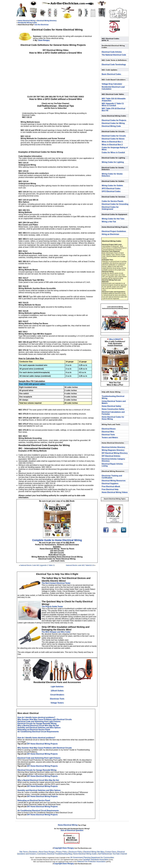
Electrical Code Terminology (114, 65)
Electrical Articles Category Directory (113, 460)
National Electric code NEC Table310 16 (80, 565)
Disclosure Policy (75, 852)
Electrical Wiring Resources (114, 481)
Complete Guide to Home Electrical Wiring (57, 540)
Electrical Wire (108, 432)
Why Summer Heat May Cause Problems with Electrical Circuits (45, 719)
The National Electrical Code (114, 55)
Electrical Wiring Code (111, 126)
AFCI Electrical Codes (111, 188)
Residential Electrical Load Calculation (113, 88)
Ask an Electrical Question (72, 830)
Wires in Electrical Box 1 (112, 142)
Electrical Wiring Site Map (94, 852)
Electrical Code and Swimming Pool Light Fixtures (39, 721)
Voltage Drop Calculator (112, 84)
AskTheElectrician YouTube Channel (112, 854)
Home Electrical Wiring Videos (115, 492)
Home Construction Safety (113, 409)
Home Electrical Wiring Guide (85, 854)
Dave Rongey (44, 40)
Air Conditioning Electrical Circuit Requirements (38, 732)
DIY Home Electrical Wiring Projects (42, 744)
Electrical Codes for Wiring (113, 123)
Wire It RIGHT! (115, 339)
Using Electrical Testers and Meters (114, 402)
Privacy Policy (62, 852)
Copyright (58, 848)
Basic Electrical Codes (111, 74)
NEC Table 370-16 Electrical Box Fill (113, 110)
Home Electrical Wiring (27, 21)
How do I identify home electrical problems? (36, 717)
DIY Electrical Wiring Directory (115, 453)
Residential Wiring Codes (28, 23)
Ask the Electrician (42, 25)
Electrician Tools (57, 699)
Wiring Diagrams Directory (113, 450)
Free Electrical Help (110, 489)
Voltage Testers (57, 703)
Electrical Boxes (109, 429)
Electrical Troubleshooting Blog (60, 854)
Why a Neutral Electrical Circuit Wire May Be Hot (38, 726)
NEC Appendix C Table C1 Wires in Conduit (113, 105)
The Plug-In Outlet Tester (52, 607)
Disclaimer (33, 852)
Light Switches (57, 687)
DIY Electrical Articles (111, 456)
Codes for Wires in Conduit (113, 152)
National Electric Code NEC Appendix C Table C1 (38, 565)
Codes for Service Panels (112, 201)
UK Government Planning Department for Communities (92, 857)
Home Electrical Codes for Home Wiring (113, 418)
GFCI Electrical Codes (111, 191)
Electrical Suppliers (110, 484)
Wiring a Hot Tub (109, 222)
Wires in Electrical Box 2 (112, 145)
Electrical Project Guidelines (114, 231)
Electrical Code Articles (112, 52)
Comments (42, 854)
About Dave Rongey (47, 852)
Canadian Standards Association (96, 860)
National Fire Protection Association (91, 862)
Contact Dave (111, 852)
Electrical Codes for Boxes (113, 139)
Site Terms (24, 852)
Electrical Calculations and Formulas (113, 413)
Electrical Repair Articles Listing (112, 465)
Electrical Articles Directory (113, 447)
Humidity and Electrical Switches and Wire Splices (39, 728)
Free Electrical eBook (111, 486)
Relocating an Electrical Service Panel (34, 730)
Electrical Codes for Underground (110, 208)
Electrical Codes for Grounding (115, 204)
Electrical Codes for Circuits (114, 136)
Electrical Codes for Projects (114, 120)
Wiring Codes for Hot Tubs (113, 219)
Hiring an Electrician (110, 234)
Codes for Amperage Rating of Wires (115, 149)
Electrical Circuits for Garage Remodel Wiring (37, 724)
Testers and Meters (110, 438)
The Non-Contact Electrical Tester (56, 583)
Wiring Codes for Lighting (113, 162)
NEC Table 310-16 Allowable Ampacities (114, 100)
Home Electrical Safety (111, 406)
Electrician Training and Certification (112, 477)
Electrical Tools (108, 435)
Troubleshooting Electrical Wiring (113, 397)
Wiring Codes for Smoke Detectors (112, 175)
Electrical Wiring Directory (47, 21)
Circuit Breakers (57, 695)
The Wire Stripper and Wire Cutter (56, 632)
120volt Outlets (57, 691)
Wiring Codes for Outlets (112, 186)
